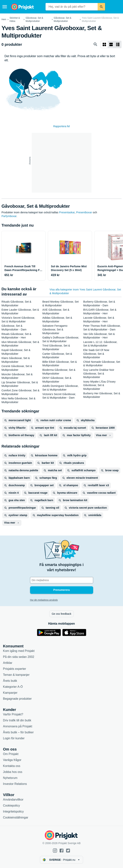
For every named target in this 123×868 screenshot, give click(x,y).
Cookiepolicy (11, 806)
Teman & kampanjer (16, 675)
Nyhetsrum (10, 778)
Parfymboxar (9, 216)
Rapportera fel (61, 126)
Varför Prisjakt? (13, 714)
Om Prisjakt (11, 754)
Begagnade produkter (17, 699)
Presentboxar (84, 212)
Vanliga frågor (12, 760)
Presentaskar (67, 212)
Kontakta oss (12, 766)
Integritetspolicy (13, 811)
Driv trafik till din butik (17, 720)
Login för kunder (14, 738)
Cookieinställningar (16, 817)
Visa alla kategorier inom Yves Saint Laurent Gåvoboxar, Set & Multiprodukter (85, 291)
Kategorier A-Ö (13, 687)
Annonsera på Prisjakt (18, 726)
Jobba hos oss (13, 772)
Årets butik (10, 681)
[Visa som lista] (111, 44)
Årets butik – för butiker (18, 732)
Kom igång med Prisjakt (19, 651)
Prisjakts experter (15, 669)
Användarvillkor (13, 800)
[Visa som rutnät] (104, 44)
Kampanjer (10, 693)
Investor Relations (15, 784)
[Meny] (5, 7)
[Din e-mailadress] (62, 580)
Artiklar (8, 663)
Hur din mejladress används (44, 600)
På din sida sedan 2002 (19, 657)
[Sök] (101, 7)
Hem (4, 19)
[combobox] (71, 7)
